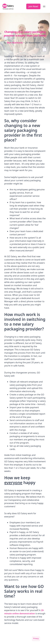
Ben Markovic (15, 43)
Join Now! (33, 6)
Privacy (36, 638)
